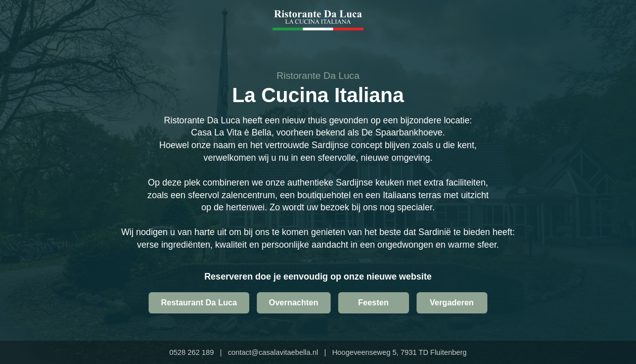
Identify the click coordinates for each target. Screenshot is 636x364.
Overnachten (294, 303)
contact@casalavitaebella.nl (273, 352)
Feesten (373, 303)
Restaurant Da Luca (199, 303)
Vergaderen (452, 303)
